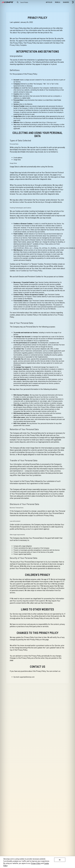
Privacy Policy (36, 863)
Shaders (66, 2)
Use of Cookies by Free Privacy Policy (29, 271)
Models (58, 2)
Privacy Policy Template (18, 45)
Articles (49, 2)
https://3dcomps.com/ (49, 122)
